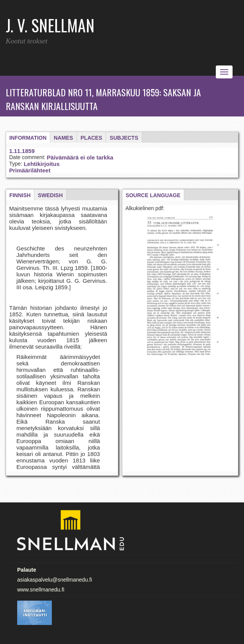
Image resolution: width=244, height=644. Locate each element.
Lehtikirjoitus (42, 164)
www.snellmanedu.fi (41, 590)
